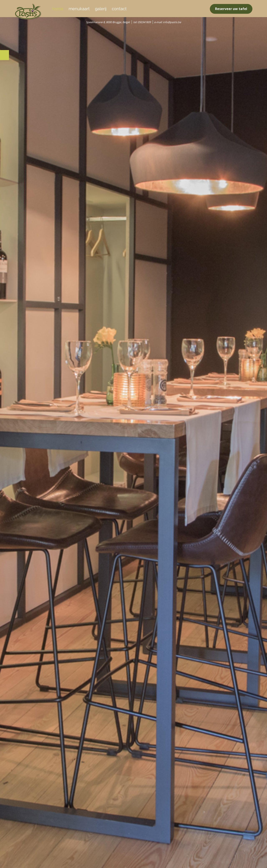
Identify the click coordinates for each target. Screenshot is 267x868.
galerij (101, 9)
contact (119, 9)
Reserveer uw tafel (231, 9)
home (58, 9)
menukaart (79, 9)
